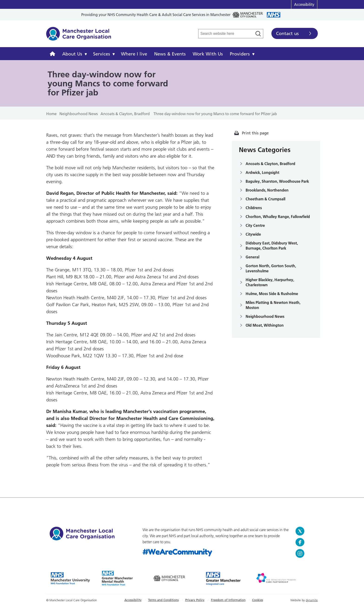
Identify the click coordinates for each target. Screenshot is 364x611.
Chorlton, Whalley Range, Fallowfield (278, 217)
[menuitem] (52, 54)
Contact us (287, 33)
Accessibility (304, 4)
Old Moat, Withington (265, 325)
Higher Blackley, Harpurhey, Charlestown (270, 282)
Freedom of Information (228, 600)
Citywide (253, 234)
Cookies (258, 600)
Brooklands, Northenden (267, 190)
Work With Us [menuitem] (208, 54)
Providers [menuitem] (240, 54)
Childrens (254, 208)
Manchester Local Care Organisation (79, 36)
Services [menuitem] (102, 54)
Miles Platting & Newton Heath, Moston (273, 305)
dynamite (312, 600)
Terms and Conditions (163, 600)
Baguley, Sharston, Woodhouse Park (277, 181)
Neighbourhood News (265, 316)
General (252, 257)
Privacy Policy (195, 600)
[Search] (258, 34)
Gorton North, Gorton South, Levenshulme (271, 268)
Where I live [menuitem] (134, 54)
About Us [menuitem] (72, 54)
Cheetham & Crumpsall (265, 199)
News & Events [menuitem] (170, 54)
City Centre (255, 225)
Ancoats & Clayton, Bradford (270, 164)
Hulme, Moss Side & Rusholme (272, 294)
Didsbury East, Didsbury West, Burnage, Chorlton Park (272, 246)
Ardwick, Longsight (262, 172)
